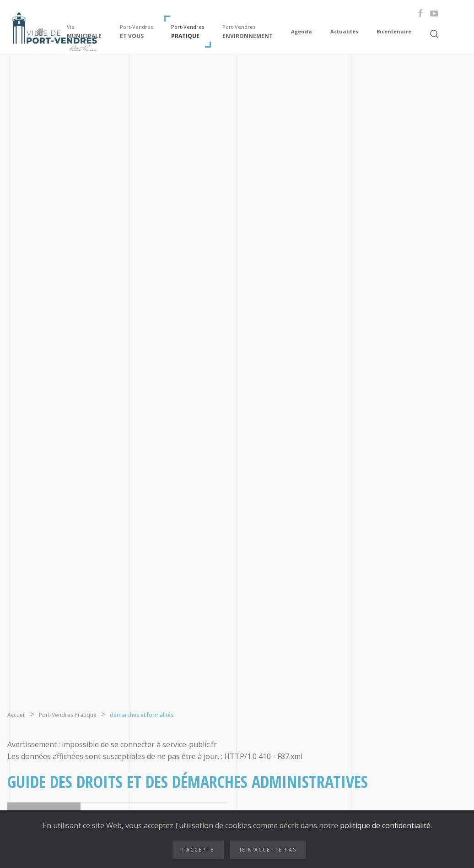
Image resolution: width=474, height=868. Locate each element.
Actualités (344, 31)
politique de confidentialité (384, 825)
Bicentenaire (394, 31)
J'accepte (198, 849)
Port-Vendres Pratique (68, 715)
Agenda (302, 31)
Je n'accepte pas (268, 849)
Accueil (16, 715)
